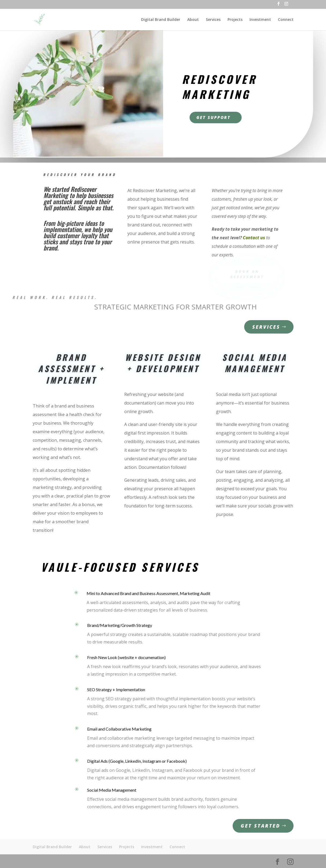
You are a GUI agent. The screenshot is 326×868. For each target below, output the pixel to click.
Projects (235, 20)
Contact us (254, 238)
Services (213, 20)
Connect (286, 20)
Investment (260, 20)
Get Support (214, 117)
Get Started (260, 826)
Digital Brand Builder (161, 20)
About (193, 20)
